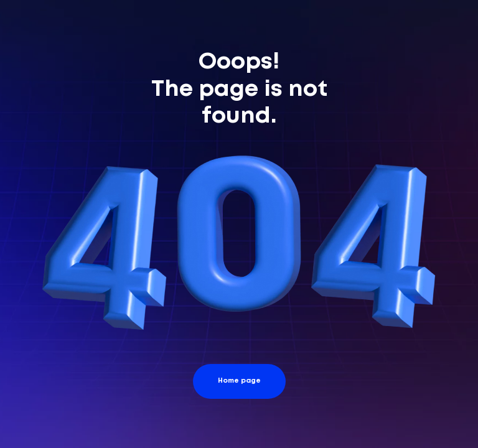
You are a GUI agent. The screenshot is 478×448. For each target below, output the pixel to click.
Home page (239, 381)
